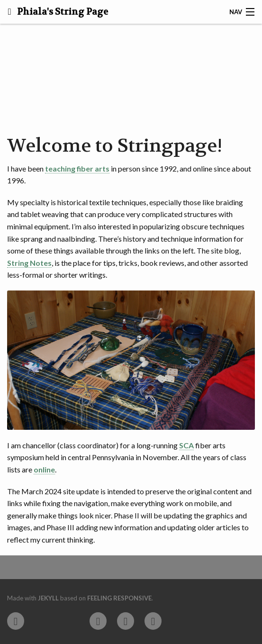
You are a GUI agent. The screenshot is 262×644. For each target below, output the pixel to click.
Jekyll (48, 598)
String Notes (29, 263)
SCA (186, 445)
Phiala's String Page (62, 12)
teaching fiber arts (77, 168)
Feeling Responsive (119, 598)
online (44, 469)
